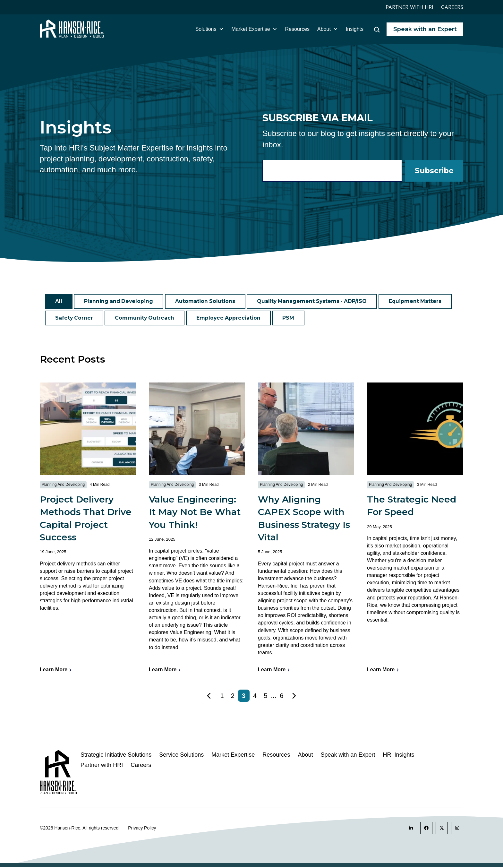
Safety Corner (74, 318)
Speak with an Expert (425, 29)
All (59, 301)
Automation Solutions (207, 301)
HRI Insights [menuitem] (399, 756)
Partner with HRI (409, 7)
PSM (290, 318)
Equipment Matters (419, 301)
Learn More (56, 671)
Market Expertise (255, 29)
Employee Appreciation (230, 318)
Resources (297, 29)
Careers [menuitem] (141, 766)
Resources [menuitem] (276, 756)
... (274, 697)
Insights (355, 29)
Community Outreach (145, 318)
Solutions (210, 29)
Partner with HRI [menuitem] (102, 766)
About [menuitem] (305, 756)
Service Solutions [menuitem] (181, 756)
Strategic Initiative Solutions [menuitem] (116, 756)
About (328, 29)
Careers (452, 7)
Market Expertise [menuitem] (233, 756)
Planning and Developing (119, 301)
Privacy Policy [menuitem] (142, 829)
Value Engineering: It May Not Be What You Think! (195, 513)
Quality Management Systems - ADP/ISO (315, 301)
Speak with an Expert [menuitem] (348, 756)
